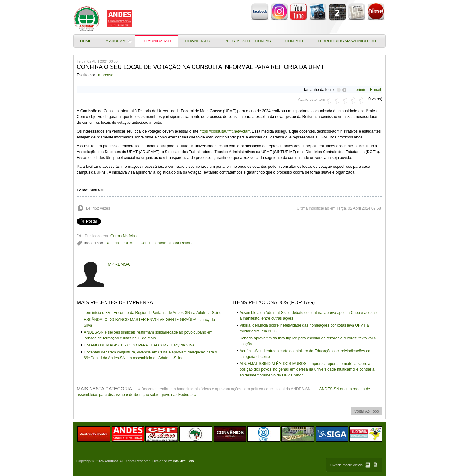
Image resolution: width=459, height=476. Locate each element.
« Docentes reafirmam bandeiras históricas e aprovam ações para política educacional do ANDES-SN (225, 389)
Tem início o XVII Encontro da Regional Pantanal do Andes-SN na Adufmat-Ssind (153, 313)
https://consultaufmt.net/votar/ (225, 131)
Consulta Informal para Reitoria (167, 243)
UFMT (130, 243)
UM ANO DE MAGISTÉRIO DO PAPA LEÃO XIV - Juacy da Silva (139, 345)
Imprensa (105, 75)
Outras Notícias (124, 236)
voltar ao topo (367, 411)
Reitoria (112, 243)
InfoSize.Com (183, 461)
